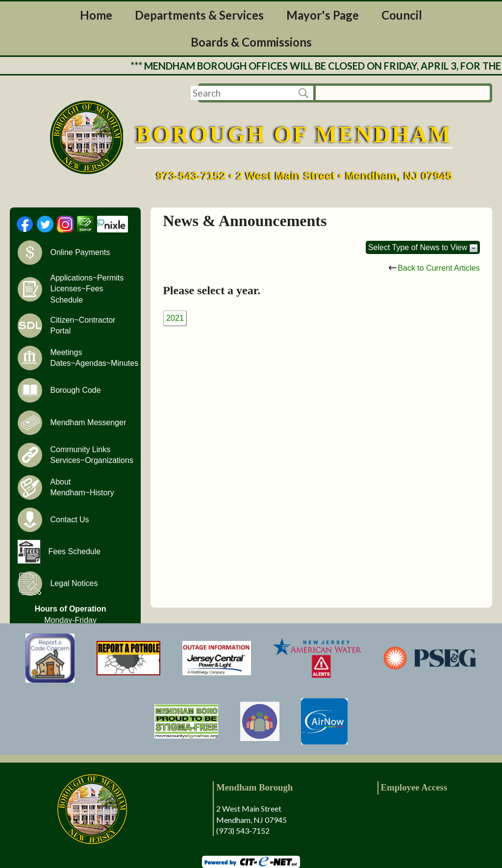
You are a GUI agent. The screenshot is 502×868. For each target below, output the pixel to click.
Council (402, 15)
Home (96, 15)
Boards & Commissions (251, 42)
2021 (175, 318)
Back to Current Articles (434, 268)
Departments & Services (199, 15)
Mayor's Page (323, 15)
